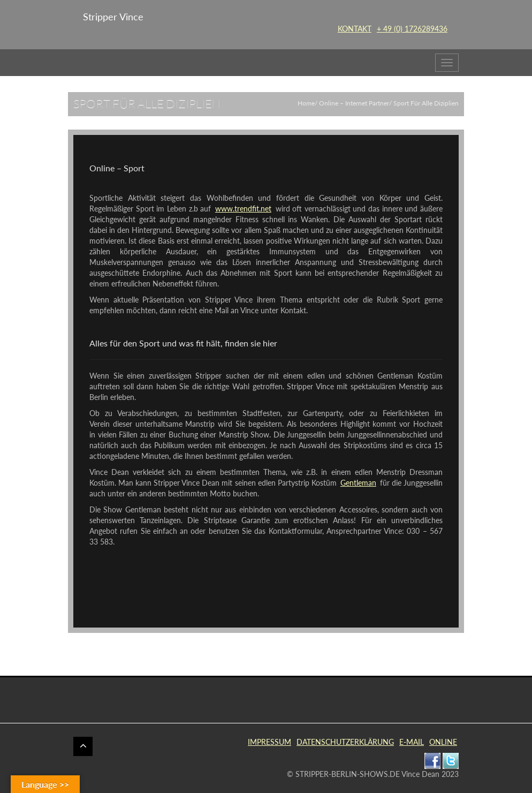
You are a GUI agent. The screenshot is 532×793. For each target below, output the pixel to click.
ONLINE (443, 742)
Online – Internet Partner (354, 103)
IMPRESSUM (269, 742)
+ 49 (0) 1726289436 (412, 29)
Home (306, 103)
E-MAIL (412, 742)
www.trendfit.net (243, 209)
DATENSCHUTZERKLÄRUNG (345, 742)
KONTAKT (355, 29)
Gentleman (358, 483)
